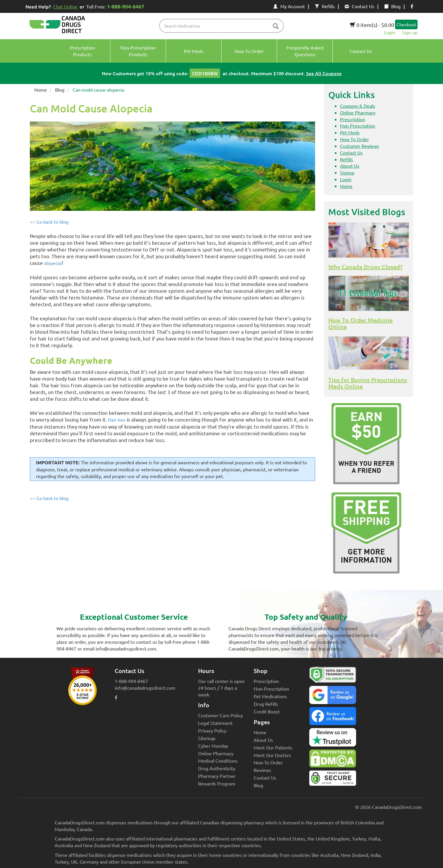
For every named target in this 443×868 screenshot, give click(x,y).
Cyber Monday (213, 746)
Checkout (406, 24)
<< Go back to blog (49, 222)
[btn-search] (276, 26)
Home (41, 90)
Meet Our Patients (273, 747)
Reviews (262, 770)
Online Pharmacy (358, 112)
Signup (347, 172)
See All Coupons (324, 73)
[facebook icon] (412, 6)
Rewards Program (217, 783)
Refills (325, 6)
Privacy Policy (212, 730)
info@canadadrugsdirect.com (145, 688)
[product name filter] (223, 26)
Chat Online (65, 6)
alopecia (53, 263)
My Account (289, 6)
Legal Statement (215, 723)
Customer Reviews (359, 146)
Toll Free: (116, 6)
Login (390, 32)
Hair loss (117, 420)
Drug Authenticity (217, 768)
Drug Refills (266, 704)
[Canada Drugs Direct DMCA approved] (333, 760)
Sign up (410, 32)
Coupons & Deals (358, 106)
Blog (392, 6)
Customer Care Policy (220, 715)
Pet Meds (350, 132)
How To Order (354, 139)
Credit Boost (267, 711)
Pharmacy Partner (217, 776)
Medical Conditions (218, 761)
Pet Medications (270, 696)
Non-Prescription (271, 689)
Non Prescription (358, 126)
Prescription (353, 119)
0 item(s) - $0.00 (372, 25)
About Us (350, 166)
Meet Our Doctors (272, 755)
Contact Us (359, 6)
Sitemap (207, 738)
